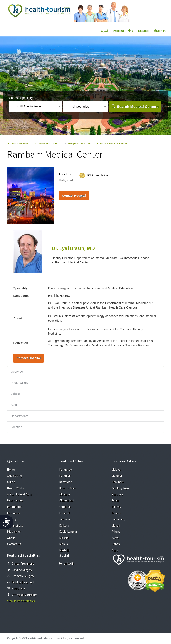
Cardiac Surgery (22, 570)
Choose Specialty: (21, 98)
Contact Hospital (74, 196)
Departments (19, 416)
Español (144, 31)
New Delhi (118, 482)
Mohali (116, 526)
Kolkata (64, 526)
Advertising (15, 476)
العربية (104, 31)
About (11, 538)
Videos (15, 394)
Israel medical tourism (48, 143)
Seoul (115, 501)
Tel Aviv (116, 507)
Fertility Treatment (23, 583)
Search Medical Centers (138, 107)
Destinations (15, 501)
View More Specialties (21, 601)
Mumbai (117, 476)
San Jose (117, 495)
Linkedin (67, 564)
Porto (115, 538)
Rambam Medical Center (112, 143)
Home (11, 470)
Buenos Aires (68, 488)
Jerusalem (66, 519)
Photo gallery (20, 383)
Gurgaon (65, 507)
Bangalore (66, 470)
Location (16, 427)
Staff (14, 405)
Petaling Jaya (120, 488)
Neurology (18, 589)
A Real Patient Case (20, 495)
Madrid (64, 538)
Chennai (65, 495)
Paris (115, 551)
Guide (11, 482)
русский (118, 31)
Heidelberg (119, 519)
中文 (131, 31)
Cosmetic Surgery (23, 576)
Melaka (116, 470)
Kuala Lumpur (68, 532)
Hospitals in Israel (79, 143)
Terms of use (15, 526)
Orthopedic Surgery (24, 595)
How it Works (16, 488)
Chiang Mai (67, 501)
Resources (14, 513)
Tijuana (116, 513)
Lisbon (116, 544)
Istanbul (65, 513)
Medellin (65, 551)
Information (15, 507)
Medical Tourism (18, 143)
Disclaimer (14, 532)
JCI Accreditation (97, 175)
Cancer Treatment (23, 564)
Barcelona (66, 482)
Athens (116, 532)
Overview (17, 372)
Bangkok (65, 476)
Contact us (14, 544)
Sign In (160, 31)
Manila (64, 544)
